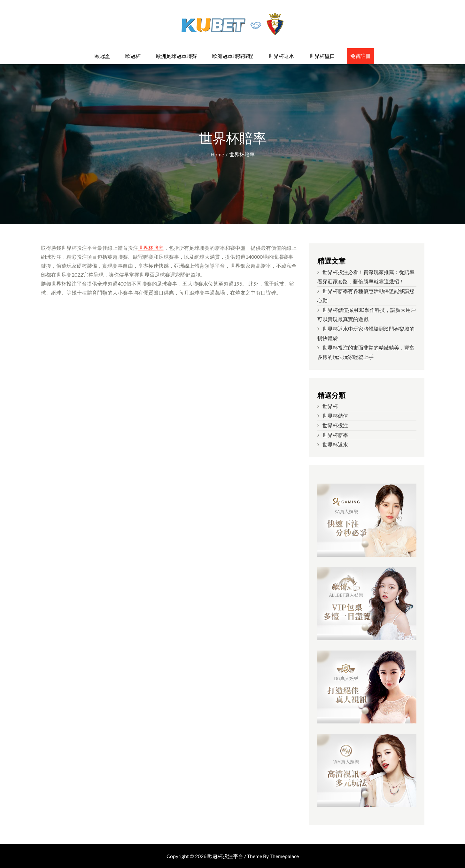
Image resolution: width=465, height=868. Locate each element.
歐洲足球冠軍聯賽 (176, 56)
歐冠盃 (102, 56)
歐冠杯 (133, 56)
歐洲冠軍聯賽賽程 (233, 56)
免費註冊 (360, 56)
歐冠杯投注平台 (225, 856)
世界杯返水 (281, 56)
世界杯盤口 (322, 56)
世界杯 (330, 406)
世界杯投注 (335, 426)
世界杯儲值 (335, 416)
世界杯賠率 (151, 248)
